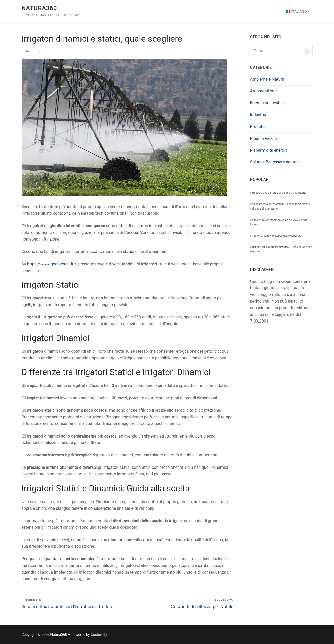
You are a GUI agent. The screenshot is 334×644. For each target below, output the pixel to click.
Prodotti (35, 52)
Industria (258, 115)
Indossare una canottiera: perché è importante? (279, 193)
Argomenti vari (264, 91)
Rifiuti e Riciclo (264, 138)
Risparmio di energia (269, 150)
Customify (99, 635)
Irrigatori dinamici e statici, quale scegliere (276, 236)
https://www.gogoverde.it (50, 264)
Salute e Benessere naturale (275, 162)
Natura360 (39, 8)
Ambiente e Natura (267, 79)
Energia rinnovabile (267, 103)
